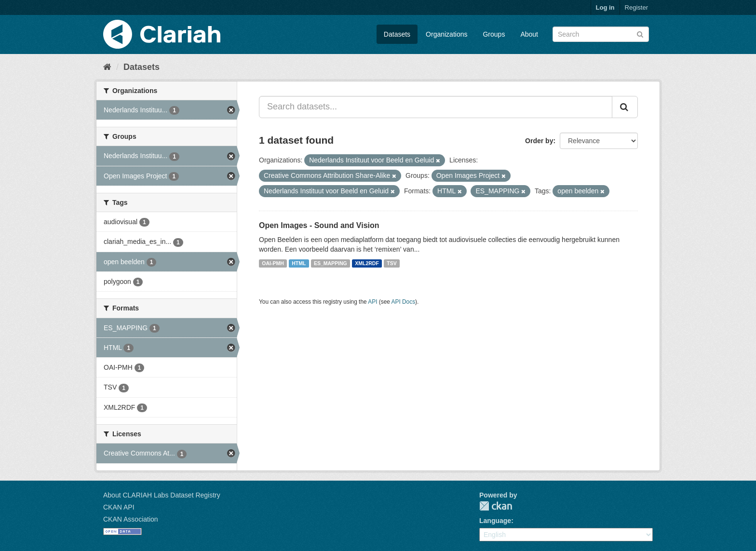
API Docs (404, 302)
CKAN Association (131, 519)
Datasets (397, 34)
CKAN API (119, 507)
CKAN (496, 506)
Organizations (446, 34)
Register (636, 7)
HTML (299, 263)
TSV (391, 263)
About (529, 34)
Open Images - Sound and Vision (319, 225)
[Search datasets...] (436, 107)
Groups (494, 34)
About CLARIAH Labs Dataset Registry (162, 495)
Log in (605, 7)
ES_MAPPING (331, 263)
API (372, 302)
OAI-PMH (273, 263)
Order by (539, 141)
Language (495, 521)
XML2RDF (367, 263)
